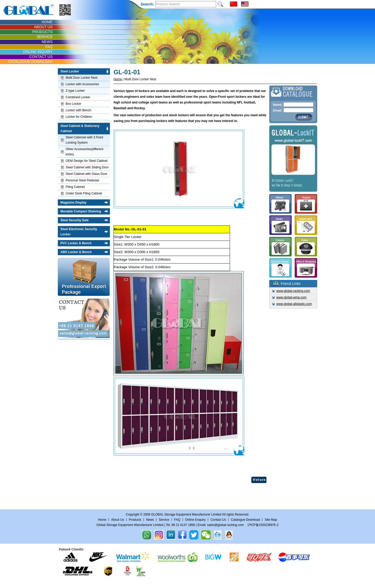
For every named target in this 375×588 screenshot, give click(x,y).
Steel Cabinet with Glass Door (86, 174)
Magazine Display (73, 203)
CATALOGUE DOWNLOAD (30, 62)
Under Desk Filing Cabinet (84, 193)
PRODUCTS (42, 32)
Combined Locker (78, 97)
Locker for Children (79, 117)
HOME (47, 22)
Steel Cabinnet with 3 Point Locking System (84, 140)
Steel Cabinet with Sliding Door (87, 167)
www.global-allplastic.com (294, 304)
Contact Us (219, 520)
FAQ (49, 47)
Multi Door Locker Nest (82, 78)
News (150, 520)
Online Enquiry (195, 520)
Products (135, 520)
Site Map (271, 520)
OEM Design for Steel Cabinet (87, 161)
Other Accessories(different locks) (85, 152)
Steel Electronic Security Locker (79, 232)
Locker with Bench (78, 110)
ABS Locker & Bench (76, 252)
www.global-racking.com (293, 291)
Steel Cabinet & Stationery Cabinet (80, 128)
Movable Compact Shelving (81, 211)
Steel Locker (70, 71)
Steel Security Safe (74, 220)
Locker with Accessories (82, 84)
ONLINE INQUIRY (38, 52)
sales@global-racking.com (225, 525)
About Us (118, 520)
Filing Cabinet (75, 187)
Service (164, 520)
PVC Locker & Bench (76, 243)
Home (118, 79)
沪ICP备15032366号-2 (263, 525)
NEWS (47, 42)
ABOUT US (43, 27)
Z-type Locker (75, 91)
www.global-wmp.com (291, 297)
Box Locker (73, 104)
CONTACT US (41, 57)
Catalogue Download (245, 520)
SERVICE (45, 37)
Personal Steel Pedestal (82, 180)
